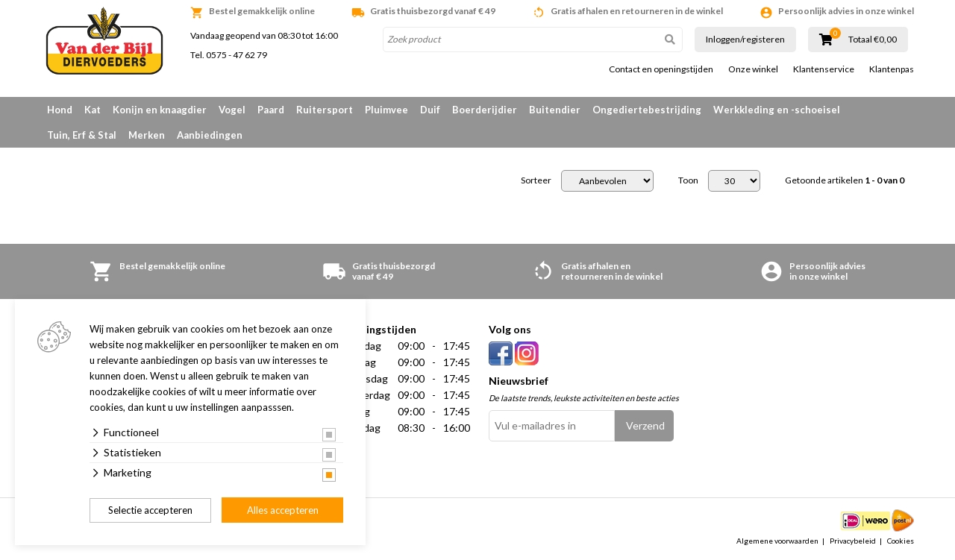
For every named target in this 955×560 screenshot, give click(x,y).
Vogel (232, 110)
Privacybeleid (853, 541)
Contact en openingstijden (661, 69)
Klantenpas (892, 69)
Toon (688, 180)
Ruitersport (325, 110)
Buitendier (555, 110)
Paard (271, 110)
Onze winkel (753, 69)
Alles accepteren (283, 510)
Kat (93, 110)
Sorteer (536, 180)
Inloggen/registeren (745, 39)
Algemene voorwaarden (777, 541)
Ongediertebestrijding (647, 110)
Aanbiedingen (210, 135)
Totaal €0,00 (873, 40)
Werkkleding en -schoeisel (777, 110)
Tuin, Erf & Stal (82, 135)
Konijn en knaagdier (160, 110)
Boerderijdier (485, 110)
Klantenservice (824, 69)
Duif (430, 110)
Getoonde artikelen (845, 180)
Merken (147, 135)
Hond (60, 110)
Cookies (901, 541)
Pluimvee (386, 110)
